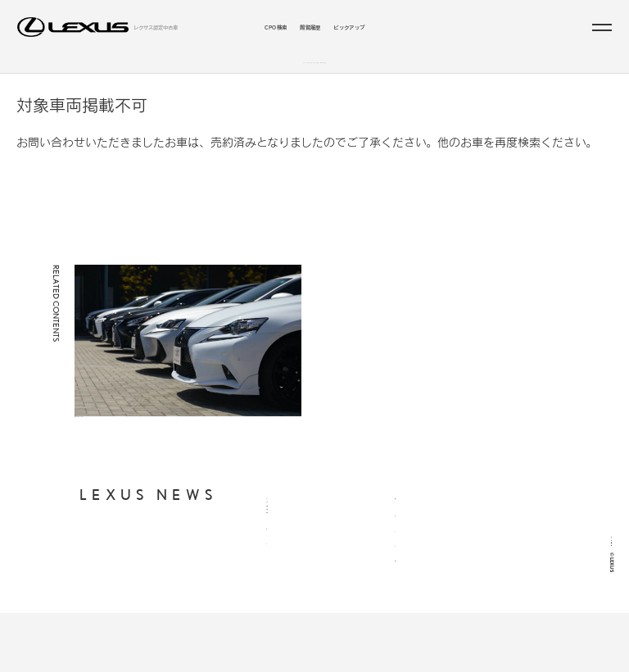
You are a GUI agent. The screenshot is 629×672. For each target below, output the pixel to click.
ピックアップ (349, 27)
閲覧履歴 (310, 27)
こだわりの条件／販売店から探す (359, 70)
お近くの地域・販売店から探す (303, 585)
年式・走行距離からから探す (300, 571)
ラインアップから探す (253, 70)
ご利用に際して (413, 552)
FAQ (400, 570)
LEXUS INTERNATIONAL (429, 606)
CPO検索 (276, 27)
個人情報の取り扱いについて (429, 530)
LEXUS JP (408, 588)
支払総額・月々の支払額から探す (305, 557)
